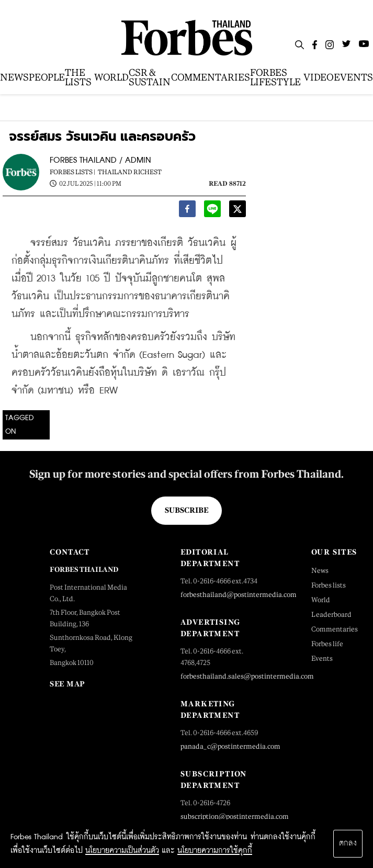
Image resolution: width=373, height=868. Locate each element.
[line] (212, 211)
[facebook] (187, 211)
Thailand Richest (130, 172)
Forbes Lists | (72, 172)
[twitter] (238, 211)
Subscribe (186, 510)
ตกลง (348, 843)
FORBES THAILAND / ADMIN (100, 160)
